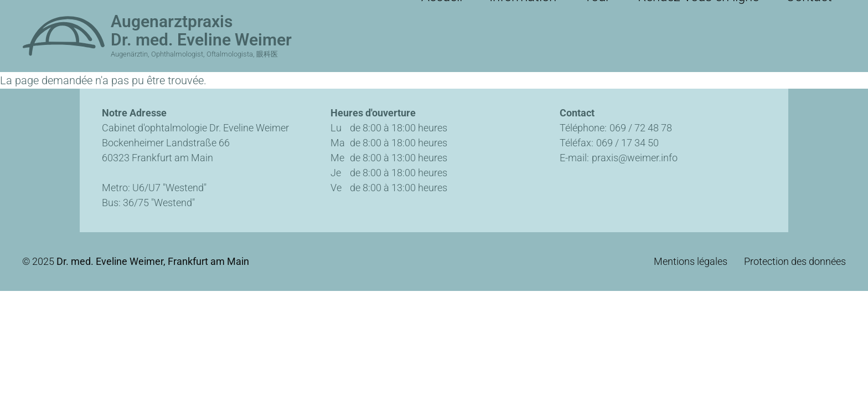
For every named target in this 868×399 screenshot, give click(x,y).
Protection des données (795, 262)
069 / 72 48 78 (641, 128)
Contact (819, 11)
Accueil (534, 11)
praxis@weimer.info (635, 158)
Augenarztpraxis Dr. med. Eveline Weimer (201, 30)
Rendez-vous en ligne (732, 11)
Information (596, 11)
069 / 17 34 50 (627, 143)
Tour (653, 11)
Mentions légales (691, 262)
